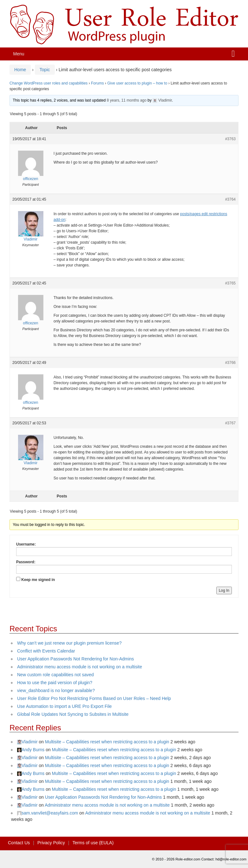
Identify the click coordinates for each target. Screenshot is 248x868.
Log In (224, 590)
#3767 (230, 423)
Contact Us (19, 843)
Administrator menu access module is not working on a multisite (80, 667)
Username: (26, 544)
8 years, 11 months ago (127, 100)
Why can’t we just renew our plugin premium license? (69, 643)
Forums (97, 83)
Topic (45, 70)
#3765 (230, 283)
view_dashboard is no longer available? (56, 690)
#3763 (230, 139)
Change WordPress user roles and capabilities (49, 83)
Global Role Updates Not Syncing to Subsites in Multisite (73, 714)
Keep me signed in (38, 580)
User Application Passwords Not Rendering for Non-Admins (76, 659)
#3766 (230, 363)
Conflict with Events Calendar (46, 651)
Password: (26, 562)
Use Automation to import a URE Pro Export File (64, 706)
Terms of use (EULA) (93, 843)
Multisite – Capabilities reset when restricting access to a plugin (107, 742)
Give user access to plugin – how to (137, 83)
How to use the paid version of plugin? (55, 683)
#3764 (230, 199)
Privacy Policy (51, 843)
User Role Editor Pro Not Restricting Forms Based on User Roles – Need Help (94, 698)
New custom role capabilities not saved (55, 675)
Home (20, 70)
